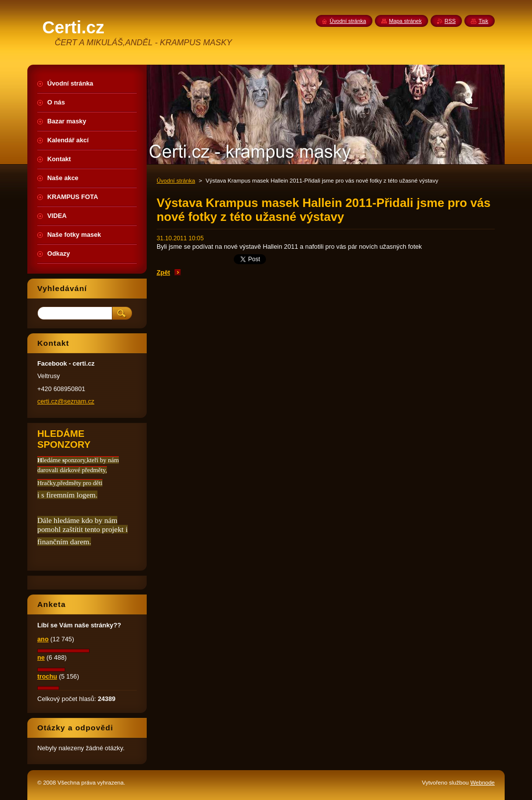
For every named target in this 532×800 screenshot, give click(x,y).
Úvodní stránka (176, 181)
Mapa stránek (405, 21)
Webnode (483, 783)
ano (43, 639)
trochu (47, 676)
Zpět (163, 272)
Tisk (483, 21)
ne (41, 657)
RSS (450, 21)
